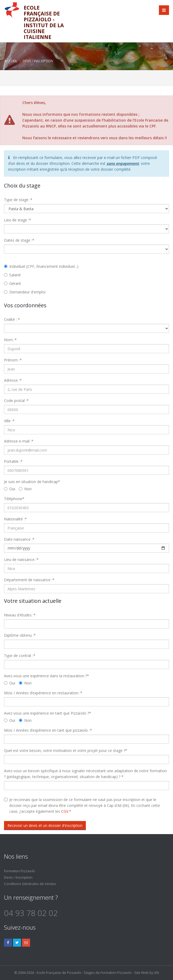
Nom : (10, 340)
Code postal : (16, 401)
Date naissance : (19, 539)
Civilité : (12, 319)
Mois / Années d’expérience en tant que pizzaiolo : (48, 730)
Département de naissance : (29, 580)
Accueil (11, 61)
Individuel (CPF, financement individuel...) (41, 266)
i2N (156, 973)
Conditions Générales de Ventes (30, 884)
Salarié (12, 275)
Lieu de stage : (18, 220)
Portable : (13, 461)
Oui (10, 489)
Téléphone (14, 499)
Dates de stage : (19, 240)
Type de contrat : (20, 656)
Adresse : (13, 380)
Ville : (9, 421)
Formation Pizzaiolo (20, 871)
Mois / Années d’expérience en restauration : (43, 693)
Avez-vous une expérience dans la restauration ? (47, 676)
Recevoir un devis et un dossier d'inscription (45, 825)
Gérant (12, 283)
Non (25, 489)
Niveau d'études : (20, 615)
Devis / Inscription (18, 877)
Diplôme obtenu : (20, 635)
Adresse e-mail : (19, 441)
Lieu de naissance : (21, 559)
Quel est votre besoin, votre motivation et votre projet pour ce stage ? (66, 750)
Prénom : (13, 360)
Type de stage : (18, 200)
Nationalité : (15, 519)
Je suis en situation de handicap (32, 482)
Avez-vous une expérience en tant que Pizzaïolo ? (48, 713)
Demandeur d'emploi (25, 292)
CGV (65, 811)
